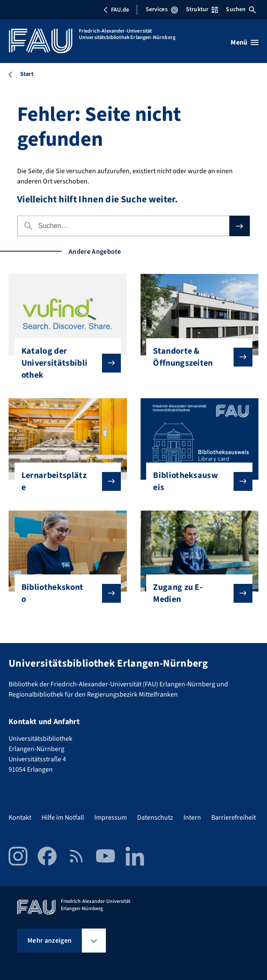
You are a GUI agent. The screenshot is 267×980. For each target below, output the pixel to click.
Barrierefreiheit (234, 818)
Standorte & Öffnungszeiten (196, 357)
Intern (192, 818)
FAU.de (116, 10)
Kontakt (20, 818)
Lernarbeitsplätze (64, 481)
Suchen (241, 9)
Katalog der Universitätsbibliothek (64, 363)
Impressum (111, 818)
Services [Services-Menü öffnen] (162, 9)
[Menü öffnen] (244, 42)
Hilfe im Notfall (63, 818)
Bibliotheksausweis (196, 481)
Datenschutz (155, 818)
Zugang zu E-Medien (196, 593)
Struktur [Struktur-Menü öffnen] (202, 9)
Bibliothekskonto (64, 593)
